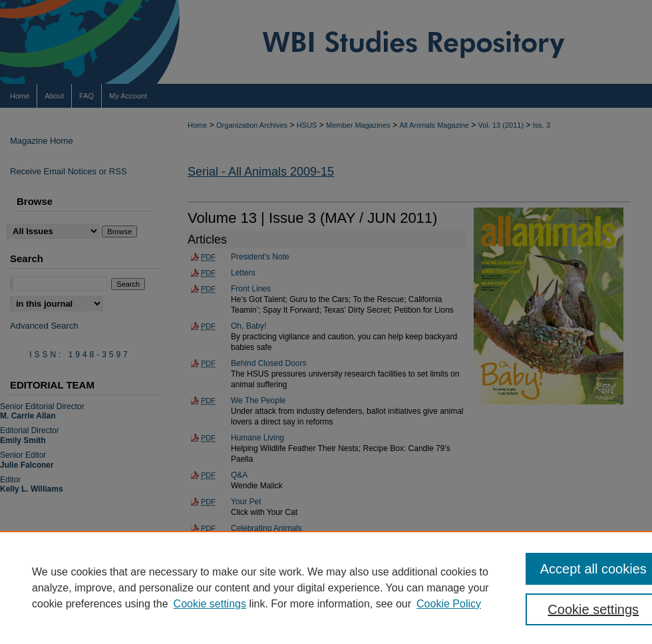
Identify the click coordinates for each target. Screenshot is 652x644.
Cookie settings (210, 604)
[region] (326, 587)
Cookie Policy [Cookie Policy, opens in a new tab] (449, 604)
